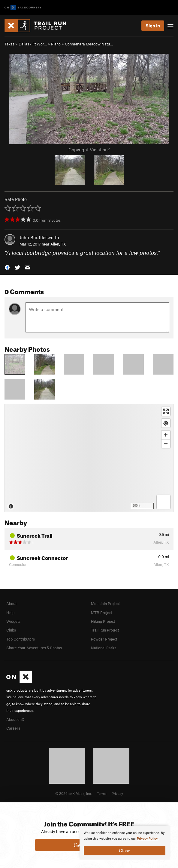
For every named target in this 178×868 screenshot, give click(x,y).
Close (125, 851)
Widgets (13, 621)
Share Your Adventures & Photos (34, 648)
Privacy (117, 793)
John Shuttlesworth (39, 237)
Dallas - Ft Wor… (33, 44)
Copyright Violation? (89, 150)
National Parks (104, 648)
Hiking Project (103, 621)
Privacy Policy (147, 839)
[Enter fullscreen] (166, 411)
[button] (7, 267)
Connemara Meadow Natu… (89, 44)
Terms (102, 793)
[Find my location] (166, 423)
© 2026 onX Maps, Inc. (74, 793)
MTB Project (102, 613)
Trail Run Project (105, 630)
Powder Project (104, 639)
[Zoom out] (166, 444)
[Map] (89, 458)
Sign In (153, 26)
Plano (56, 44)
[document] (125, 843)
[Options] (163, 502)
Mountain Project (105, 604)
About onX (15, 719)
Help (10, 613)
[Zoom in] (166, 435)
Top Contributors (21, 639)
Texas (9, 44)
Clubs (11, 630)
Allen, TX (58, 244)
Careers (13, 728)
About (11, 604)
